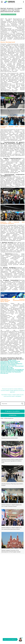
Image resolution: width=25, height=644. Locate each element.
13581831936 (13, 415)
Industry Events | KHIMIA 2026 (9, 438)
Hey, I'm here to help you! (10, 639)
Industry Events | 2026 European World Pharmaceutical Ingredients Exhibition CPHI (12, 461)
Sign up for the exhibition (13, 411)
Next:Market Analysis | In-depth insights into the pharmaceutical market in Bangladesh (13, 396)
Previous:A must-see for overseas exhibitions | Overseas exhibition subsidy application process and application (13, 390)
